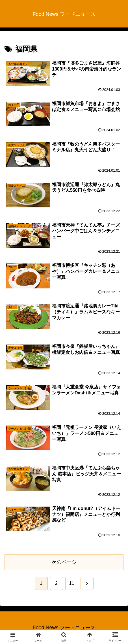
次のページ (64, 562)
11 (72, 583)
